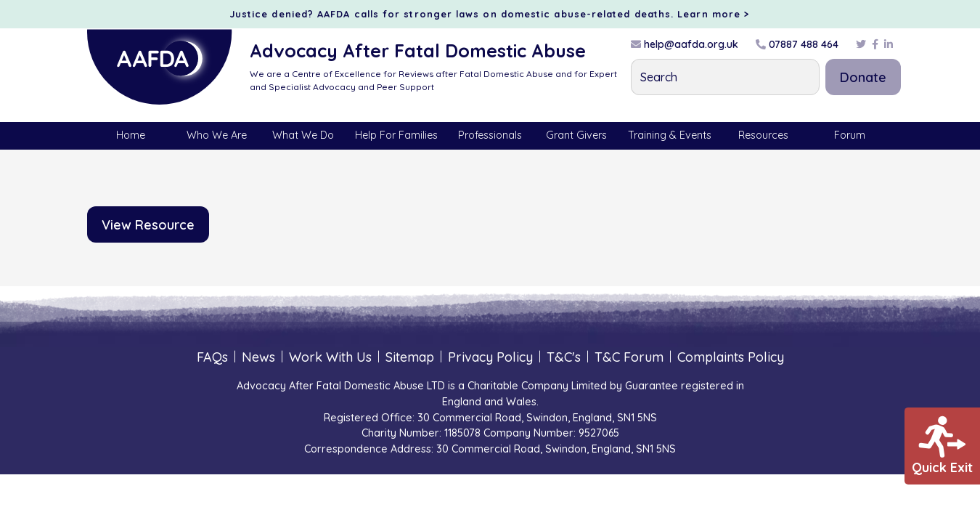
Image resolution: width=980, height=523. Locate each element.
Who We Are (217, 135)
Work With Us (330, 357)
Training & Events (670, 135)
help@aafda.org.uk (685, 44)
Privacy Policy (490, 357)
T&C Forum (629, 357)
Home (131, 135)
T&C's (564, 357)
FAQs (212, 357)
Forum (850, 135)
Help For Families (396, 135)
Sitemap (410, 357)
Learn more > (714, 14)
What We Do (303, 135)
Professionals (490, 135)
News (258, 357)
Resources (763, 135)
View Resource (148, 225)
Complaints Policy (731, 357)
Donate (863, 77)
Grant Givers (576, 135)
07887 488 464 (797, 44)
